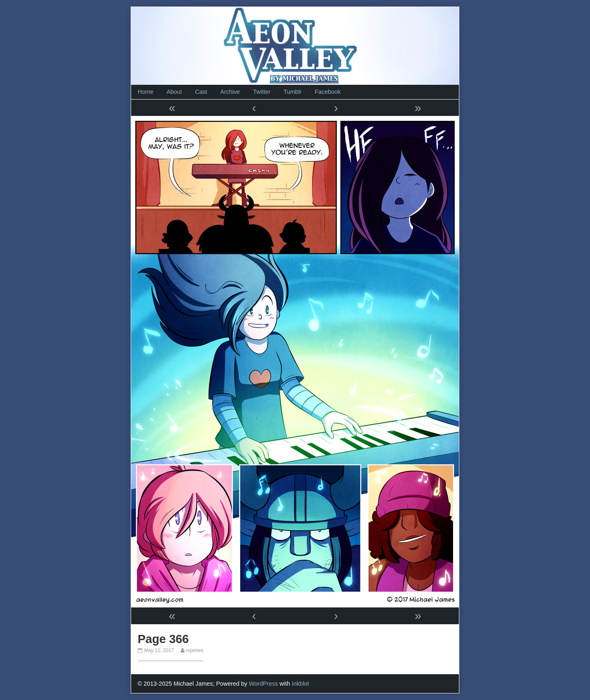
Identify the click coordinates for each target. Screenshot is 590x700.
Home (145, 92)
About (174, 92)
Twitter (262, 92)
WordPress (263, 684)
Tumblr (293, 92)
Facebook (328, 92)
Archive (230, 92)
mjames (194, 650)
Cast (201, 92)
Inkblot (300, 684)
